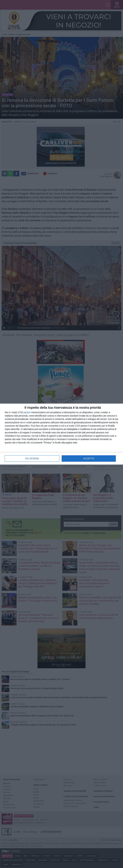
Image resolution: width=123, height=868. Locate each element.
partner (27, 412)
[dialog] (61, 434)
